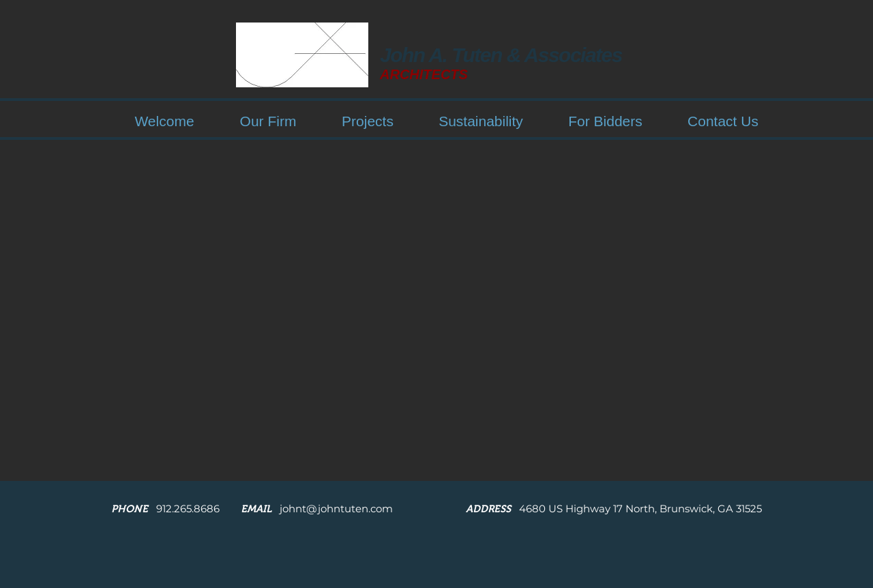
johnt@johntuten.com (336, 509)
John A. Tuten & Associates (501, 55)
